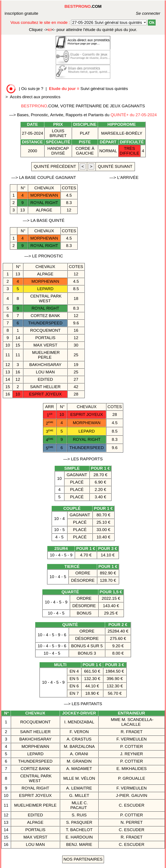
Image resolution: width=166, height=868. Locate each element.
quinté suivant (115, 166)
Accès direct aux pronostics (35, 97)
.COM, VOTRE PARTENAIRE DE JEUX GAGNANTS (83, 106)
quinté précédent (55, 166)
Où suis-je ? (32, 89)
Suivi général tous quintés (89, 89)
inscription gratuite (21, 13)
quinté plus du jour (83, 30)
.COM (83, 6)
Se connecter (142, 13)
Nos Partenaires (83, 859)
